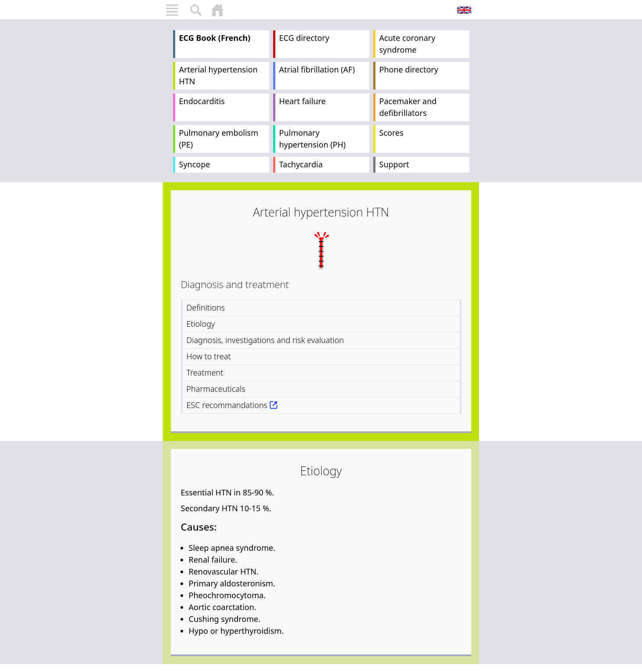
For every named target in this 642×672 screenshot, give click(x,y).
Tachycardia (301, 164)
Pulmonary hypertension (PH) (313, 139)
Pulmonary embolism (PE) (219, 139)
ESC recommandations (227, 405)
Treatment (205, 372)
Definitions (206, 307)
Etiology (201, 324)
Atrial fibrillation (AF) (317, 69)
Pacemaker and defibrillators (408, 107)
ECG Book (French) (215, 38)
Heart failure (303, 101)
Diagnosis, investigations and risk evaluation (265, 340)
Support (394, 164)
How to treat (209, 356)
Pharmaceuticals (216, 389)
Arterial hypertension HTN (218, 75)
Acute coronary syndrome (408, 44)
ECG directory (304, 38)
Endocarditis (202, 101)
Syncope (195, 164)
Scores (391, 133)
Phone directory (409, 69)
